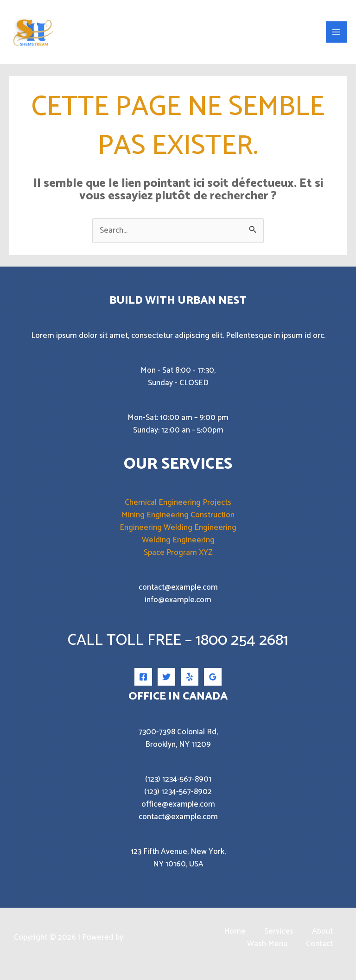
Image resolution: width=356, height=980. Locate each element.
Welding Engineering (178, 547)
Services (279, 939)
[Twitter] (166, 684)
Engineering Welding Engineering (178, 535)
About (322, 939)
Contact (319, 951)
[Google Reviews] (213, 684)
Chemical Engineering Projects (178, 510)
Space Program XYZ (178, 560)
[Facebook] (143, 684)
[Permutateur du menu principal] (337, 36)
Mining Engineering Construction (178, 522)
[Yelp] (190, 684)
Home (235, 939)
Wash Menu (267, 951)
